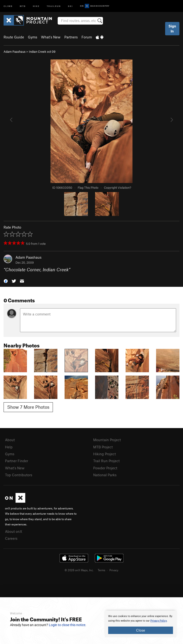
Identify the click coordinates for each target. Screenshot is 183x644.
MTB (23, 6)
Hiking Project (104, 454)
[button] (6, 281)
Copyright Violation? (117, 188)
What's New (51, 37)
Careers (11, 538)
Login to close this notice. (68, 625)
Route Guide (14, 37)
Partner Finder (17, 461)
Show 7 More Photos (28, 407)
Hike (36, 6)
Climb (8, 6)
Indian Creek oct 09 (42, 52)
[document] (141, 624)
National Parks (105, 475)
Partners (71, 37)
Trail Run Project (106, 461)
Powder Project (105, 468)
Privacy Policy (159, 621)
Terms (102, 570)
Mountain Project (107, 440)
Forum (87, 37)
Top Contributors (19, 475)
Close (141, 630)
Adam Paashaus (15, 52)
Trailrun (54, 6)
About (10, 440)
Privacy (114, 570)
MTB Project (103, 447)
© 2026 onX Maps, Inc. (79, 570)
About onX (14, 531)
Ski (70, 6)
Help (9, 447)
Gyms (33, 37)
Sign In (172, 29)
